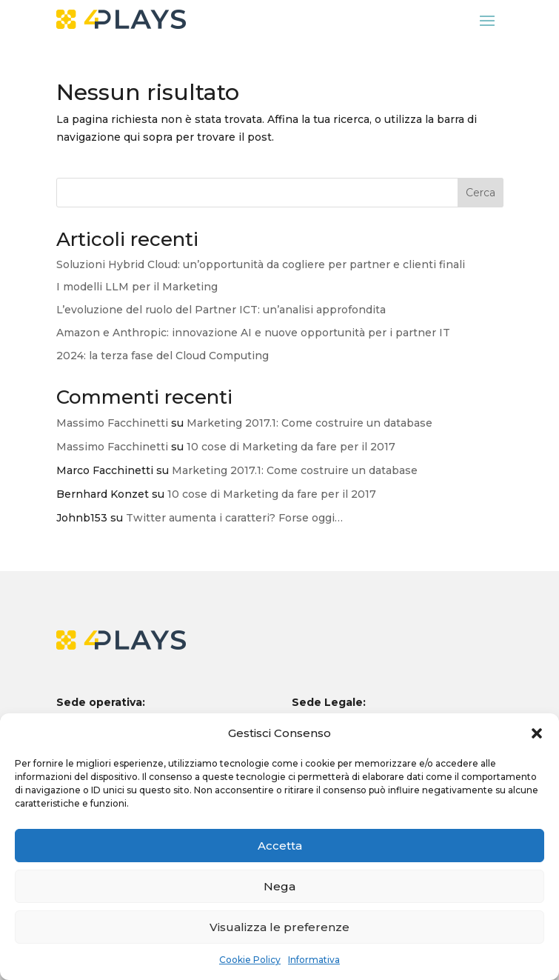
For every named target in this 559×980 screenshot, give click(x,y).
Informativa (314, 960)
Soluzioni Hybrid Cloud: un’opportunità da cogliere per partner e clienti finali (261, 264)
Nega (279, 886)
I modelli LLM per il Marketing (137, 287)
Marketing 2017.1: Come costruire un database (309, 423)
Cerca (481, 193)
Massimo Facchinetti (112, 423)
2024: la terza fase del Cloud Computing (163, 356)
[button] (537, 733)
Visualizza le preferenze (279, 927)
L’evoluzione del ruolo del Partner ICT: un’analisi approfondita (221, 310)
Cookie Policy (250, 960)
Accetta (280, 846)
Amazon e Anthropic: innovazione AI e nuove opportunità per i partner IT (253, 333)
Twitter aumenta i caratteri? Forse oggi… (234, 518)
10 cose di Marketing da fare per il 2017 (291, 447)
